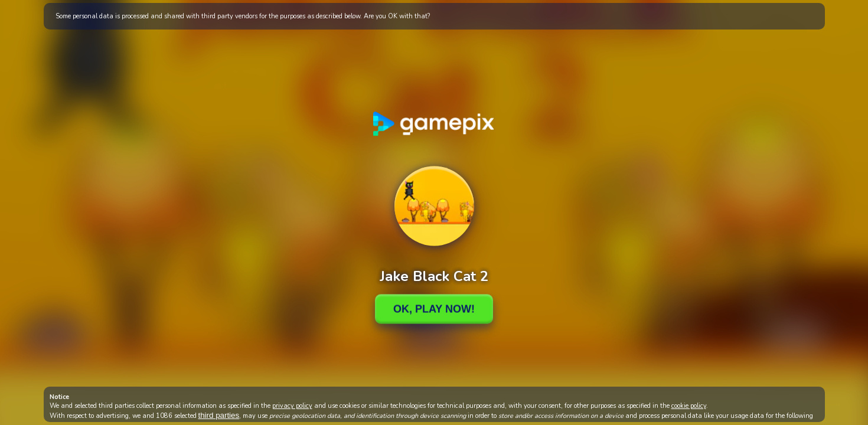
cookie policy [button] (689, 406)
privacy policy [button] (292, 406)
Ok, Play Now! (434, 309)
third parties (219, 415)
